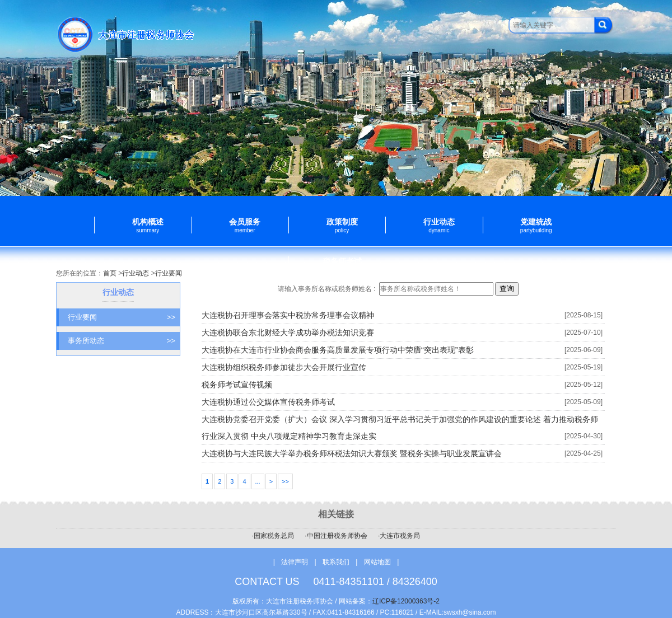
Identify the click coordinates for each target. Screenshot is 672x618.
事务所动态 (122, 341)
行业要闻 (169, 273)
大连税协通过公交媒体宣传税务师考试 (268, 402)
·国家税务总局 (273, 536)
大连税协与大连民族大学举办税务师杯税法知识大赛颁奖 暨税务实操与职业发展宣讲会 (352, 453)
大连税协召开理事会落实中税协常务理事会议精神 (288, 315)
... (258, 481)
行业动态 (136, 273)
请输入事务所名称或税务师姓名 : (328, 289)
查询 (507, 289)
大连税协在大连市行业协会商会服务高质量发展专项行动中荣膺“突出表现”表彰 (338, 350)
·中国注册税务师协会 (336, 536)
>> (285, 481)
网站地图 (377, 562)
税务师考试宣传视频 (237, 385)
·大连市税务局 (399, 536)
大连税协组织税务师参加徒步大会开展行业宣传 (284, 367)
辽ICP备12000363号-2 (406, 601)
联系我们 (337, 562)
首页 (110, 273)
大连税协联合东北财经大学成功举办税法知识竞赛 (288, 333)
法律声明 (295, 562)
